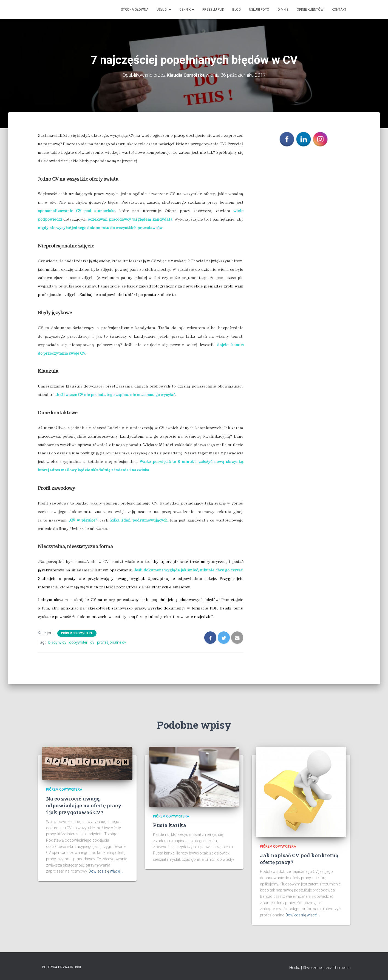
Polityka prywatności (61, 967)
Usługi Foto (259, 10)
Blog (237, 10)
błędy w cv (57, 642)
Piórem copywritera (77, 633)
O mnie (283, 10)
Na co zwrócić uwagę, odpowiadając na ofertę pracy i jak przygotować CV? (84, 805)
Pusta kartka (170, 825)
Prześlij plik (213, 10)
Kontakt (339, 10)
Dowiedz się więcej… (106, 871)
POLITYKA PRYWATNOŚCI (301, 159)
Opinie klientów (310, 10)
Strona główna (135, 10)
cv (92, 642)
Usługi (164, 10)
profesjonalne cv (112, 642)
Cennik (187, 10)
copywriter (78, 642)
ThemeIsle (342, 968)
